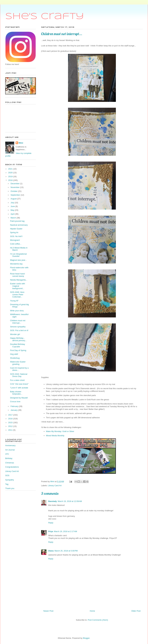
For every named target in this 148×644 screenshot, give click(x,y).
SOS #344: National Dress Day (19, 375)
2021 (11, 169)
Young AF (14, 301)
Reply (51, 523)
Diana (51, 551)
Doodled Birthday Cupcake (17, 345)
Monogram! (15, 240)
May (13, 210)
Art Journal (10, 450)
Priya (51, 531)
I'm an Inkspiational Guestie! (18, 255)
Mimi (21, 143)
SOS (7, 475)
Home (92, 611)
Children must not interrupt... (18, 322)
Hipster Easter (16, 229)
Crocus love (15, 402)
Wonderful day (16, 264)
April (13, 214)
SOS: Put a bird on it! (19, 330)
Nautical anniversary (19, 225)
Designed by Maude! (19, 398)
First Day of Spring (18, 350)
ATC (7, 454)
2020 (11, 173)
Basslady (53, 501)
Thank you (10, 488)
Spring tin (14, 232)
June (13, 206)
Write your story (17, 311)
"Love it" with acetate (19, 388)
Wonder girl (15, 334)
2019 (11, 176)
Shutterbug (15, 358)
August (14, 199)
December (15, 184)
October (14, 191)
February (15, 406)
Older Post (136, 611)
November (15, 187)
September (16, 195)
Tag (7, 484)
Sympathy (10, 480)
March (14, 218)
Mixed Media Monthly (55, 436)
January (14, 410)
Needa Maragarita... (19, 280)
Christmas (10, 463)
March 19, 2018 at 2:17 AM (65, 531)
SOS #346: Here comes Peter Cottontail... (17, 294)
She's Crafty (45, 17)
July (13, 203)
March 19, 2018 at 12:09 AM (70, 501)
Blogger (86, 638)
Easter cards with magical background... (17, 286)
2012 (11, 426)
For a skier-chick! (17, 380)
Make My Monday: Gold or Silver (60, 431)
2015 (11, 423)
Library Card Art (55, 486)
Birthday (9, 458)
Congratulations (12, 467)
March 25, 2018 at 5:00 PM (66, 551)
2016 (11, 419)
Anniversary (10, 445)
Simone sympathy (18, 327)
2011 (11, 430)
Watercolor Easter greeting (18, 363)
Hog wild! (14, 354)
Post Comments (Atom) (98, 620)
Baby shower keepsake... (16, 393)
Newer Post (48, 611)
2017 (11, 415)
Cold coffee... (16, 244)
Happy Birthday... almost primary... (18, 339)
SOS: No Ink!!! (16, 236)
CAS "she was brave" (19, 384)
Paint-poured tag (17, 221)
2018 (11, 180)
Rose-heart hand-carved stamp (18, 275)
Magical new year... (18, 260)
